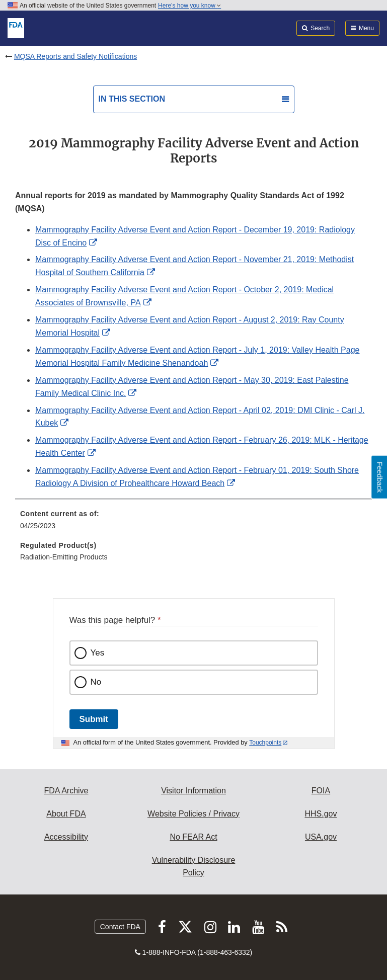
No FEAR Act (193, 837)
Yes (98, 653)
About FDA (66, 814)
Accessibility (66, 837)
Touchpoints (265, 743)
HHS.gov (321, 814)
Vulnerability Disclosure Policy (194, 867)
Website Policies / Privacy (193, 814)
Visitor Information (193, 791)
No (96, 682)
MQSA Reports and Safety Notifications (75, 56)
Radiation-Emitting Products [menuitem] (64, 557)
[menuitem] (193, 523)
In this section (132, 99)
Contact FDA (120, 927)
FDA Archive (66, 791)
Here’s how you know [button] (189, 6)
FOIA (321, 791)
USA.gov (321, 837)
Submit (94, 719)
